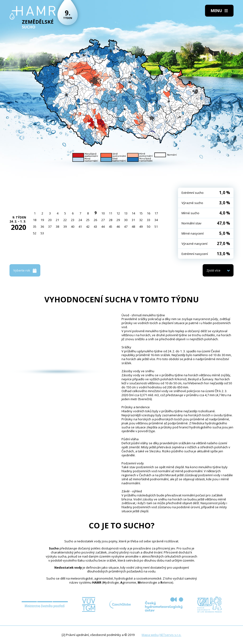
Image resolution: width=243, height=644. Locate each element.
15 (141, 213)
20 (50, 220)
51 (156, 227)
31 (133, 220)
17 (156, 213)
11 (111, 213)
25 (88, 220)
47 (126, 227)
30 (126, 220)
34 (156, 220)
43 (95, 227)
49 (141, 227)
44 (103, 227)
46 (118, 227)
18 (35, 220)
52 (35, 233)
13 (126, 213)
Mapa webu (150, 635)
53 (42, 233)
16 (149, 213)
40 (73, 227)
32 (141, 220)
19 (42, 220)
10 (103, 213)
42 (88, 227)
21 (57, 220)
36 (42, 227)
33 (149, 220)
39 (65, 227)
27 (103, 220)
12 (118, 213)
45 (111, 227)
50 (149, 227)
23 (73, 220)
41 (80, 227)
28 (111, 220)
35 (35, 227)
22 (65, 220)
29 (118, 220)
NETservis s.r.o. (170, 635)
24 (80, 220)
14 (133, 213)
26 (95, 220)
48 (133, 227)
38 (57, 227)
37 (50, 227)
